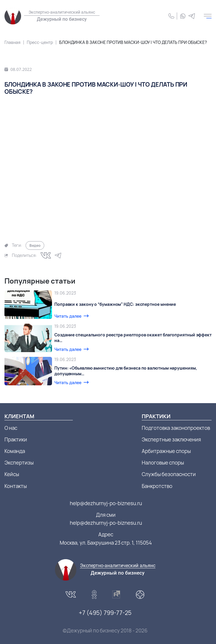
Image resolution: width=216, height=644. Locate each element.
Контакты (16, 486)
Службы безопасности (169, 474)
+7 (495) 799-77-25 (105, 613)
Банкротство (157, 486)
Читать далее (68, 316)
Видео (35, 245)
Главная (12, 42)
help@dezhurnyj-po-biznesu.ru (106, 503)
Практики (16, 439)
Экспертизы (19, 463)
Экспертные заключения (171, 439)
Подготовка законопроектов (176, 428)
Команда (15, 451)
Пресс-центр (40, 42)
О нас (11, 428)
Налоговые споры (163, 463)
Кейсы (12, 474)
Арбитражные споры (166, 451)
